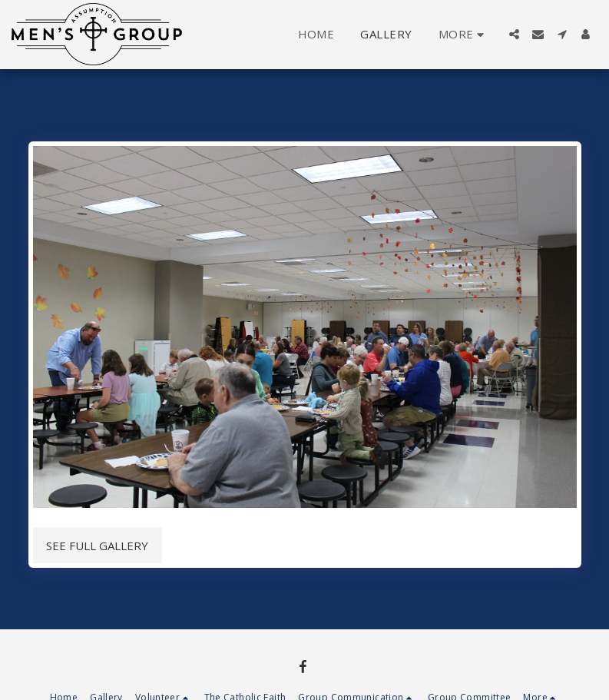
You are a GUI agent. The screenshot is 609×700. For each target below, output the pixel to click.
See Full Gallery (97, 546)
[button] (514, 34)
